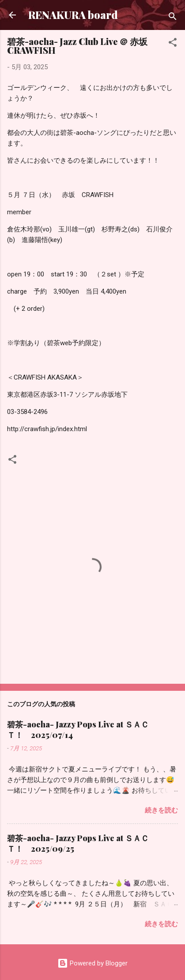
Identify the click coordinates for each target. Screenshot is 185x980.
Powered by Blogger (92, 963)
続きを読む (161, 810)
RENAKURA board (73, 15)
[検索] (173, 18)
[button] (173, 44)
